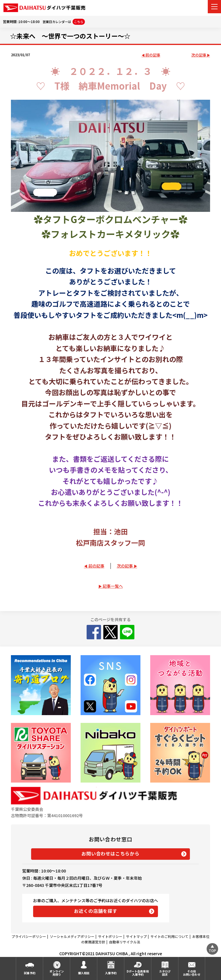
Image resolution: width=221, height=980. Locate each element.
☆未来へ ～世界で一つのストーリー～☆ (70, 36)
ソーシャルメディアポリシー (72, 936)
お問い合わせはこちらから (110, 853)
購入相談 (84, 973)
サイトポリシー (110, 936)
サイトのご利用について (169, 936)
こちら (79, 22)
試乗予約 (30, 973)
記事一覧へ (113, 586)
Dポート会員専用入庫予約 (138, 973)
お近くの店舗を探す (96, 911)
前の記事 (153, 55)
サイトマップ (136, 936)
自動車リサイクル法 (125, 942)
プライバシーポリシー (29, 936)
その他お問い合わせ (192, 973)
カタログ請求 (165, 973)
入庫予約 (111, 973)
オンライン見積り (57, 973)
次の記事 (199, 55)
